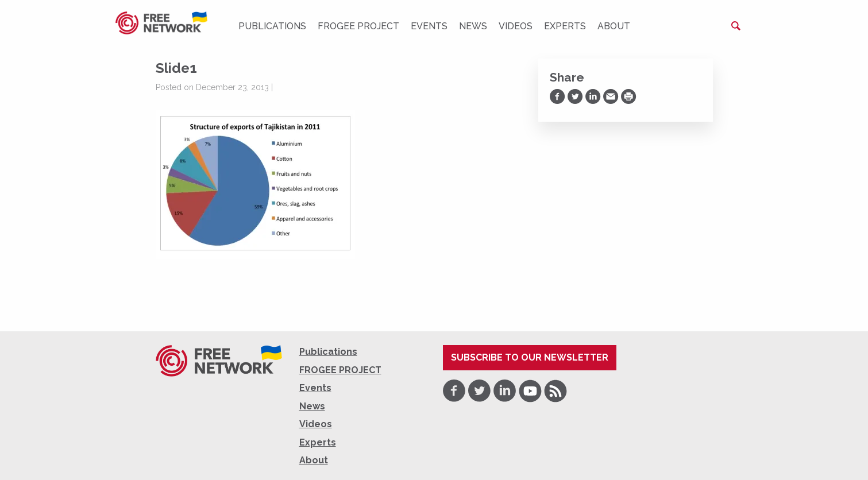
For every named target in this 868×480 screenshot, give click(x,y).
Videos (516, 26)
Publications (272, 26)
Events (429, 26)
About (614, 26)
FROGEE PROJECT (358, 26)
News (473, 26)
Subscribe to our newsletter (530, 357)
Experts (565, 26)
